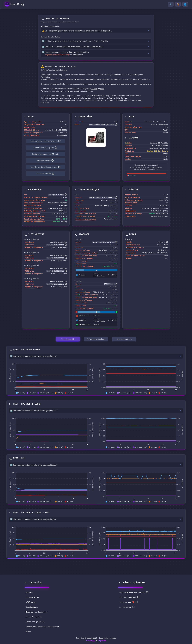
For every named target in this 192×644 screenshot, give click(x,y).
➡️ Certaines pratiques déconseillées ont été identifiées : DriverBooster (65, 53)
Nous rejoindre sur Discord (134, 592)
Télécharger (31, 602)
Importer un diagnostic (37, 612)
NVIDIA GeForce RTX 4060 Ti (102, 198)
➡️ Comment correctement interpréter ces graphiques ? (34, 356)
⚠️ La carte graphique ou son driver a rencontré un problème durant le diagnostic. (77, 31)
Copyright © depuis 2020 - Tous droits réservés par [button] (96, 639)
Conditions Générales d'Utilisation (43, 627)
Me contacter (127, 607)
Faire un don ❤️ (129, 602)
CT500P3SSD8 (109, 284)
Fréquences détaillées (96, 339)
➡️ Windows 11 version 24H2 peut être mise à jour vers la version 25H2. (73, 47)
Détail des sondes (46, 173)
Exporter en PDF (45, 161)
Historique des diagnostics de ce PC (46, 141)
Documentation (32, 597)
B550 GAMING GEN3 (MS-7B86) (102, 125)
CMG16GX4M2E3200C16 (55, 245)
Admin (28, 632)
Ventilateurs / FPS (124, 339)
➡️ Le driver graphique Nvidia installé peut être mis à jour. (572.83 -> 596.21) (75, 41)
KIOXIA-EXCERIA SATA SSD (103, 242)
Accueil (29, 593)
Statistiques (32, 607)
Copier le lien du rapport (45, 148)
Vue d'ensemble (68, 339)
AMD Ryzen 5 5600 (56, 195)
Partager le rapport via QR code (46, 154)
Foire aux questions (35, 622)
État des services (130, 597)
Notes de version (34, 617)
